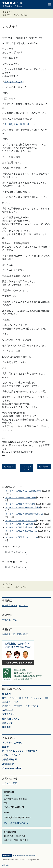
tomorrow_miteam (12, 768)
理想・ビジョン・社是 (13, 698)
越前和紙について (11, 719)
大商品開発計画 (10, 760)
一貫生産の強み (10, 606)
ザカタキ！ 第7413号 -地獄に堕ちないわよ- (24, 514)
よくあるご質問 (10, 783)
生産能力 (18, 706)
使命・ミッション (33, 698)
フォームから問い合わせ (16, 823)
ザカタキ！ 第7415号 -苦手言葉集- (20, 504)
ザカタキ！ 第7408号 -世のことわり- (21, 537)
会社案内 (6, 694)
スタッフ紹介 (32, 706)
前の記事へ (44, 466)
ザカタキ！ (7, 15)
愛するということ (13, 82)
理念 (47, 698)
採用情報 (6, 727)
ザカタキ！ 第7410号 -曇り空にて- (20, 527)
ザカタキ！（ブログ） (13, 743)
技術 (15, 620)
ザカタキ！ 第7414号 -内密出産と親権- (22, 508)
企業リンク (7, 723)
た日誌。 (25, 15)
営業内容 (6, 706)
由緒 (16, 702)
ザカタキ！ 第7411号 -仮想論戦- (19, 524)
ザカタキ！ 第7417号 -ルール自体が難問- (23, 491)
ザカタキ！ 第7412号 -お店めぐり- (20, 521)
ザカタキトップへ (26, 468)
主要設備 (6, 620)
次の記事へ (9, 466)
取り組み (23, 606)
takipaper (8, 764)
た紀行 (16, 15)
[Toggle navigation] (48, 4)
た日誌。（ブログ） (12, 755)
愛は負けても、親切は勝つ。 (19, 124)
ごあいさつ (7, 710)
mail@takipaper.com (17, 817)
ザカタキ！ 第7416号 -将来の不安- (20, 498)
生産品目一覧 (8, 634)
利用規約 (6, 865)
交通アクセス (8, 714)
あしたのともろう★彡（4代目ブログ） (21, 751)
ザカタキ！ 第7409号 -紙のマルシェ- (21, 531)
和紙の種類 (22, 634)
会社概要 (6, 702)
